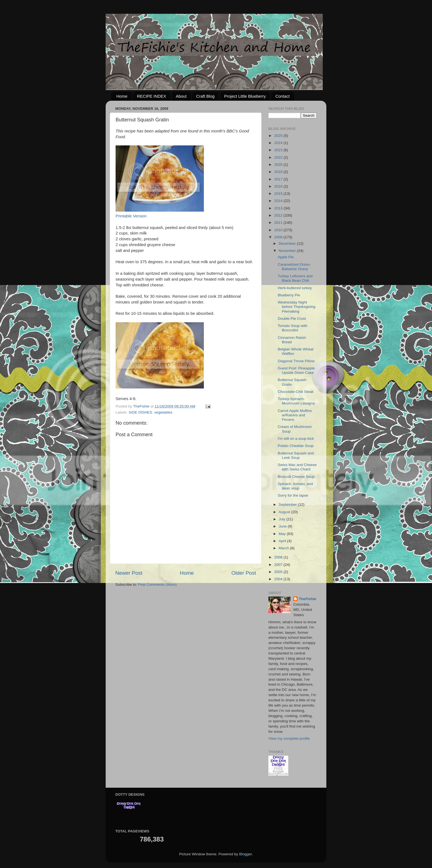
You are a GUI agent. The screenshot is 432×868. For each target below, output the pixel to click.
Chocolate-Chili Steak (296, 392)
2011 (279, 223)
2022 (279, 157)
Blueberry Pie (289, 295)
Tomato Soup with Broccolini (293, 328)
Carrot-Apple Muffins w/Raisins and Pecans (295, 415)
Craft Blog (205, 96)
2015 (279, 194)
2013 (279, 208)
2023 (279, 150)
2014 (279, 201)
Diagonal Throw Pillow (296, 361)
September (288, 504)
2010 (279, 230)
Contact (282, 96)
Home (122, 96)
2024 (279, 143)
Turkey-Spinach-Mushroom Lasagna (296, 401)
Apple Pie (286, 257)
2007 (279, 565)
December (288, 243)
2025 (279, 136)
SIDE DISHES (140, 412)
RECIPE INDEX (152, 96)
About (181, 96)
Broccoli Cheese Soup (296, 477)
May (283, 534)
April (283, 541)
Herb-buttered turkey (295, 288)
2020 (279, 165)
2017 (279, 179)
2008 (279, 557)
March (284, 548)
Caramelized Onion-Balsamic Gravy (294, 267)
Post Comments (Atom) (158, 585)
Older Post (244, 573)
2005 (279, 572)
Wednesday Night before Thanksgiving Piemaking (297, 307)
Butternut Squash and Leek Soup (296, 455)
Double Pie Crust (292, 319)
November (288, 251)
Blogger (246, 854)
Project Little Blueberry (245, 96)
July (282, 519)
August (285, 512)
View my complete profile (289, 738)
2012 (279, 215)
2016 (279, 186)
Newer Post (129, 573)
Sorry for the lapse (293, 495)
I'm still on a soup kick (296, 439)
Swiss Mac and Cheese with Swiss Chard (297, 467)
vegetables (163, 412)
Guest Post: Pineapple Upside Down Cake (296, 370)
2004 (279, 579)
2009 (279, 237)
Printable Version (131, 216)
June (283, 526)
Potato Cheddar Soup (296, 446)
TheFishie (307, 599)
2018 (279, 172)
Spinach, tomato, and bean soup (295, 486)
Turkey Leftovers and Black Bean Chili (295, 278)
